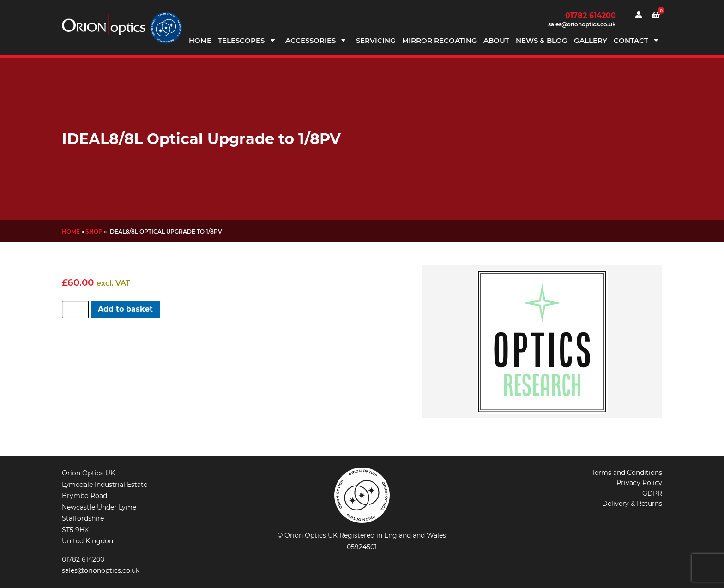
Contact (631, 40)
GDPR (652, 493)
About (496, 40)
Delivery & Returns (632, 504)
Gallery (591, 40)
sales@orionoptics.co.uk (582, 24)
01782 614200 (591, 15)
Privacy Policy (639, 483)
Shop (94, 231)
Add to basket (125, 309)
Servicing (376, 40)
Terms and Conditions (627, 473)
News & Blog (542, 40)
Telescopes (241, 40)
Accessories (311, 40)
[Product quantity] (75, 309)
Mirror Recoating (440, 40)
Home (200, 40)
